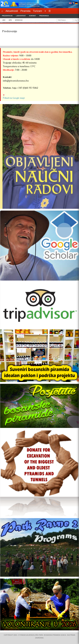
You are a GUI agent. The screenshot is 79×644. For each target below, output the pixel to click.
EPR (10, 20)
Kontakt (33, 16)
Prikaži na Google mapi (14, 98)
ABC (4, 20)
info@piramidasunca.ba (16, 81)
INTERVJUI (19, 20)
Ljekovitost (21, 16)
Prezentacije (7, 16)
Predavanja (44, 16)
